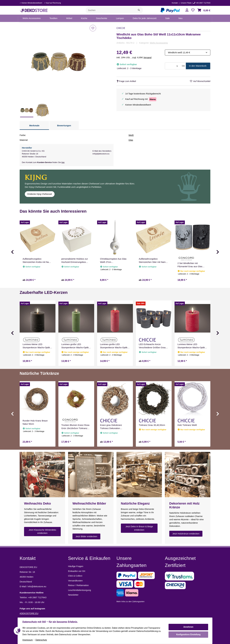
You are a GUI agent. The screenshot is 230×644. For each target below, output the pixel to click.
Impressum (28, 640)
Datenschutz (41, 640)
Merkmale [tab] (34, 125)
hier (63, 162)
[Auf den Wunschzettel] (93, 28)
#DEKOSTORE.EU (29, 613)
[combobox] (188, 53)
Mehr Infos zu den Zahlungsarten (130, 601)
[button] (187, 10)
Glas (131, 140)
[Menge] (173, 66)
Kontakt (175, 3)
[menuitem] (32, 18)
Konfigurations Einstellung (188, 634)
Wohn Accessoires (159, 43)
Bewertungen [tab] (64, 125)
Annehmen (188, 627)
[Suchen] (110, 10)
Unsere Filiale (186, 3)
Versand (147, 57)
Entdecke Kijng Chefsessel (40, 194)
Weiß (131, 135)
